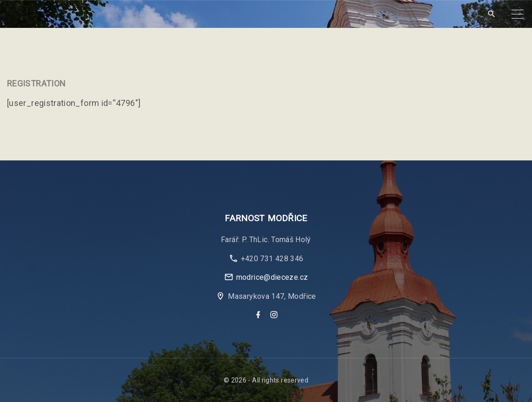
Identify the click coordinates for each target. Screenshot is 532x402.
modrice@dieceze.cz (272, 277)
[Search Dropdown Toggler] (491, 14)
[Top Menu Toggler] (518, 14)
